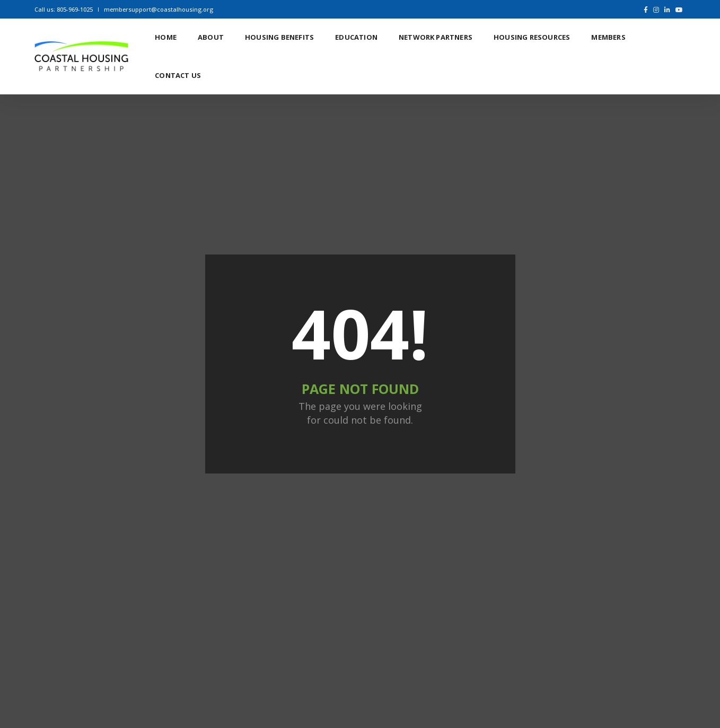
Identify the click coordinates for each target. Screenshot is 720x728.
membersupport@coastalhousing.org (159, 9)
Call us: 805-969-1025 (64, 9)
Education (356, 37)
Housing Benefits (279, 37)
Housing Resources (532, 37)
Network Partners (436, 37)
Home (166, 37)
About (211, 37)
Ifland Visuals (643, 696)
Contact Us (178, 75)
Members (608, 37)
